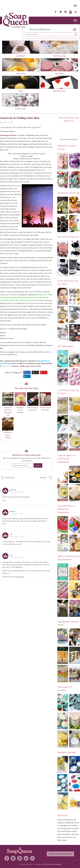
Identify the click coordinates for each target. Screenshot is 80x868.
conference (15, 366)
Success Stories (36, 366)
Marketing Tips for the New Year (33, 409)
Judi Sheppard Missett (8, 135)
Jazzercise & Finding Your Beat (20, 118)
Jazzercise (30, 135)
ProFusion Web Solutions (53, 864)
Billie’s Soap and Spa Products (45, 409)
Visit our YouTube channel (69, 139)
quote (28, 366)
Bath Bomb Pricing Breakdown (20, 410)
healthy (22, 366)
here (29, 342)
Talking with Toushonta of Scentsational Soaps (8, 411)
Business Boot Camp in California (8, 435)
